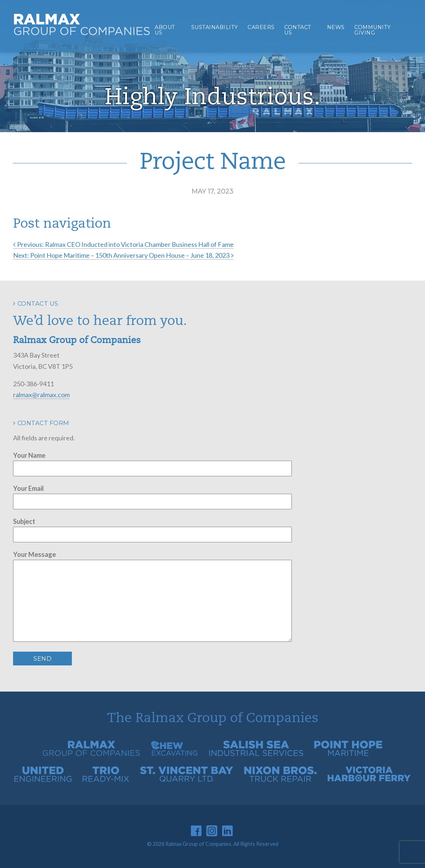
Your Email (28, 488)
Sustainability (215, 27)
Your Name (29, 455)
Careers (261, 27)
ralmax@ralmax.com (41, 395)
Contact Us (298, 30)
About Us (165, 30)
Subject (24, 521)
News (336, 27)
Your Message (34, 554)
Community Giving (373, 30)
